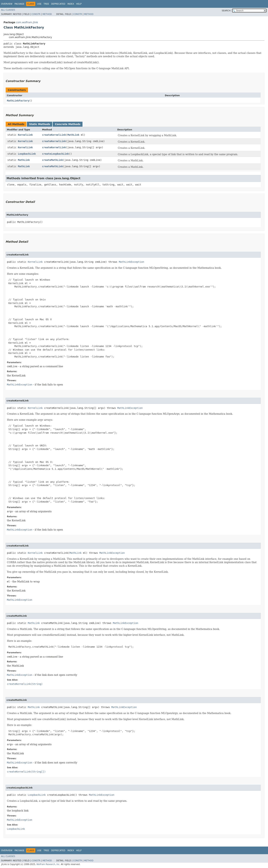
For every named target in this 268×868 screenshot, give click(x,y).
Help (79, 4)
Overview (7, 4)
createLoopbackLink (56, 154)
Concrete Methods (68, 124)
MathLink (73, 135)
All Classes (8, 10)
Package (19, 4)
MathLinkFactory (18, 101)
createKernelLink (54, 135)
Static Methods (40, 124)
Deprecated (58, 4)
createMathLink (53, 160)
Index (71, 4)
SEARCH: (226, 11)
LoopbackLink (27, 154)
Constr (36, 14)
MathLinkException (131, 262)
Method (47, 14)
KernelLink (25, 135)
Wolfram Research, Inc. (48, 864)
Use (39, 4)
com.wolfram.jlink (27, 22)
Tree (46, 4)
